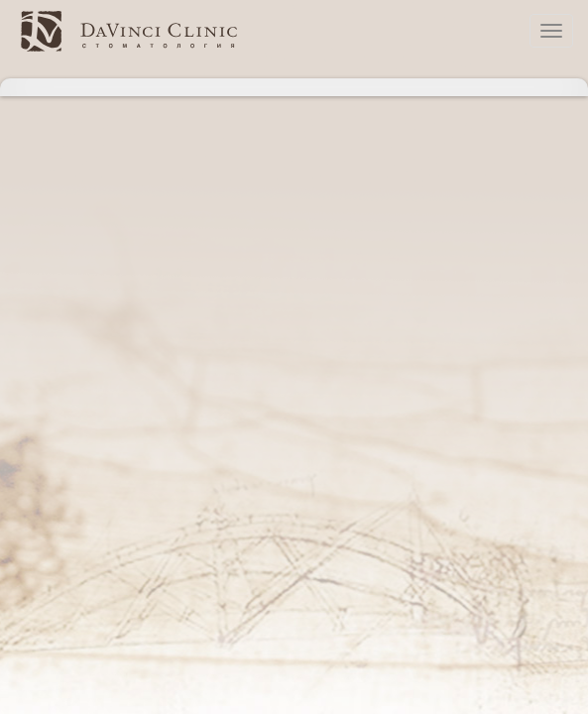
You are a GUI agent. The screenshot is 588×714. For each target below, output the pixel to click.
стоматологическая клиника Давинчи (129, 31)
